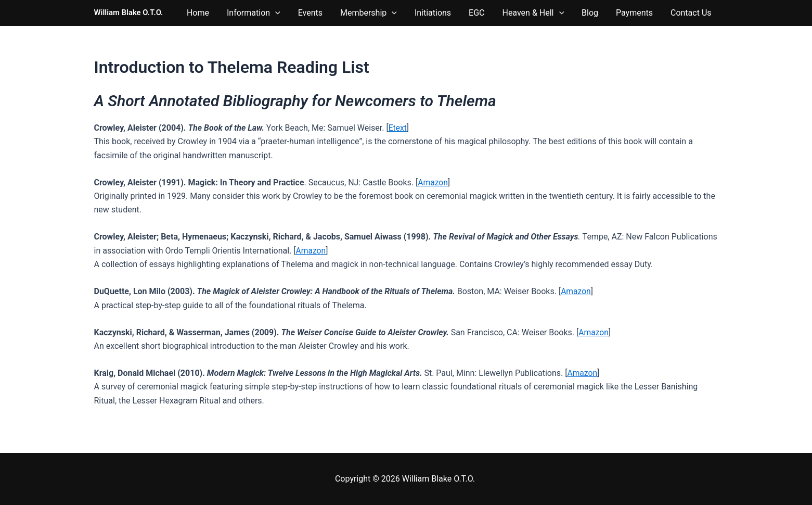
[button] (328, 13)
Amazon (433, 182)
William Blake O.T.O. (129, 12)
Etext (398, 128)
